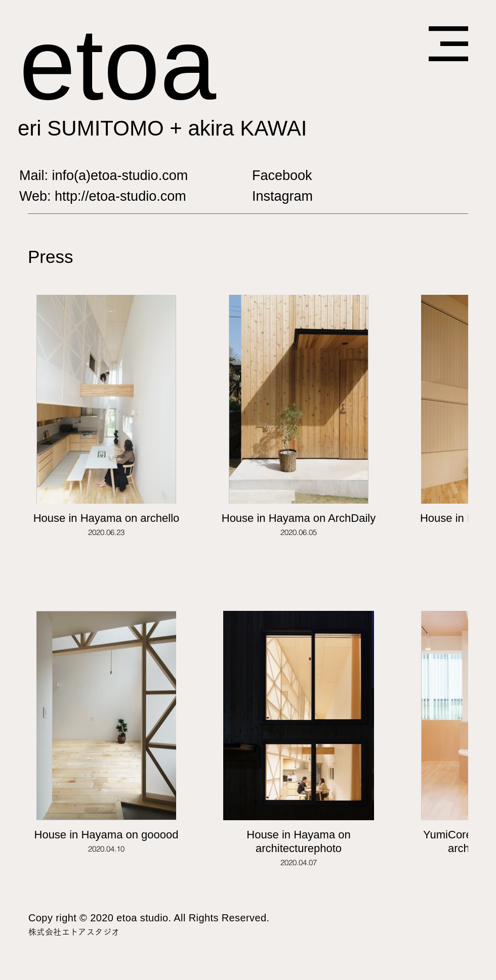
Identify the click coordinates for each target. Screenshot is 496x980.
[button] (448, 44)
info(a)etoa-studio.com (120, 175)
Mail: (36, 175)
